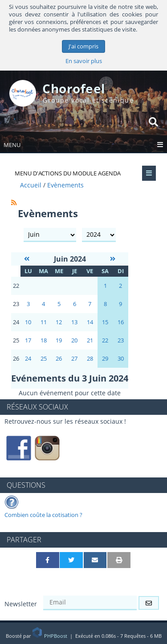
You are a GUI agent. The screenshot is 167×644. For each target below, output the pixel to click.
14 (90, 322)
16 (121, 322)
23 (121, 340)
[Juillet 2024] (113, 259)
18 (44, 340)
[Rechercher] (153, 122)
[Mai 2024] (27, 259)
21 (90, 340)
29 (105, 359)
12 (59, 322)
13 (74, 322)
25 (44, 359)
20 (74, 340)
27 (74, 359)
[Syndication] (14, 202)
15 (105, 322)
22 (105, 340)
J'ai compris (83, 46)
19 (59, 340)
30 (121, 359)
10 (28, 322)
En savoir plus (84, 61)
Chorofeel (74, 88)
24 (28, 359)
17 (28, 340)
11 (44, 322)
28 (90, 359)
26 (59, 359)
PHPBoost (50, 636)
